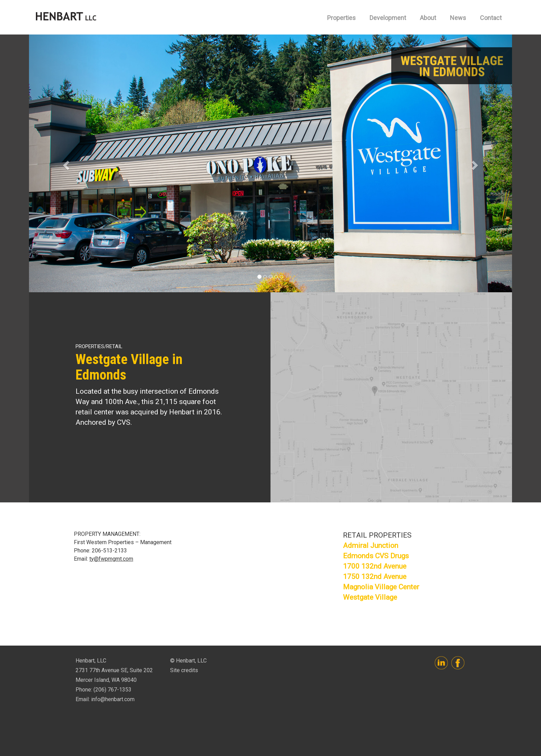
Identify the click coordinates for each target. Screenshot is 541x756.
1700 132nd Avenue (375, 566)
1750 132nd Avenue (375, 577)
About (428, 18)
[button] (65, 163)
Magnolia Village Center (381, 587)
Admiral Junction (371, 546)
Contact (491, 18)
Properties (341, 18)
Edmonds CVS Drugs (376, 556)
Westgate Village (370, 597)
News (458, 18)
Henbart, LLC (66, 17)
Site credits (184, 670)
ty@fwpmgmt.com (111, 559)
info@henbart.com (113, 699)
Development (388, 18)
